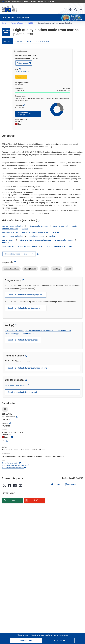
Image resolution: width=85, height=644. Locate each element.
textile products (30, 269)
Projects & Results (17, 23)
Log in (65, 10)
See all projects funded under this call (22, 392)
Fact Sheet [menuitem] (7, 41)
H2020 (30, 23)
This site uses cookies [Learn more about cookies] (26, 635)
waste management (60, 226)
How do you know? (46, 1)
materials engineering (36, 236)
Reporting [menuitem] (18, 41)
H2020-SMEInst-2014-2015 (16, 385)
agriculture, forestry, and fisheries (35, 232)
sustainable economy (63, 246)
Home (4, 23)
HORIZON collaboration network (14, 468)
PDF (36, 500)
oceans (68, 269)
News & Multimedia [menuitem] (43, 41)
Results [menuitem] (29, 41)
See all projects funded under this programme (26, 295)
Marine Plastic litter (11, 269)
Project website (23, 64)
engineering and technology (13, 226)
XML (14, 500)
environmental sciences (64, 240)
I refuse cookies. (59, 640)
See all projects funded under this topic (23, 340)
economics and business (27, 246)
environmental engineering (38, 226)
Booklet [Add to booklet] (56, 484)
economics (45, 246)
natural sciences (8, 240)
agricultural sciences (10, 232)
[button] (70, 10)
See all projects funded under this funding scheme (27, 368)
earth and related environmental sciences (35, 240)
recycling (26, 229)
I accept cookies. (26, 640)
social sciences (8, 246)
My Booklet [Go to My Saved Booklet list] (70, 484)
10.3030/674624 (21, 72)
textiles (52, 236)
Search (76, 10)
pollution (5, 243)
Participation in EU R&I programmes (15, 465)
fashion (45, 269)
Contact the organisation (11, 463)
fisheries (56, 232)
